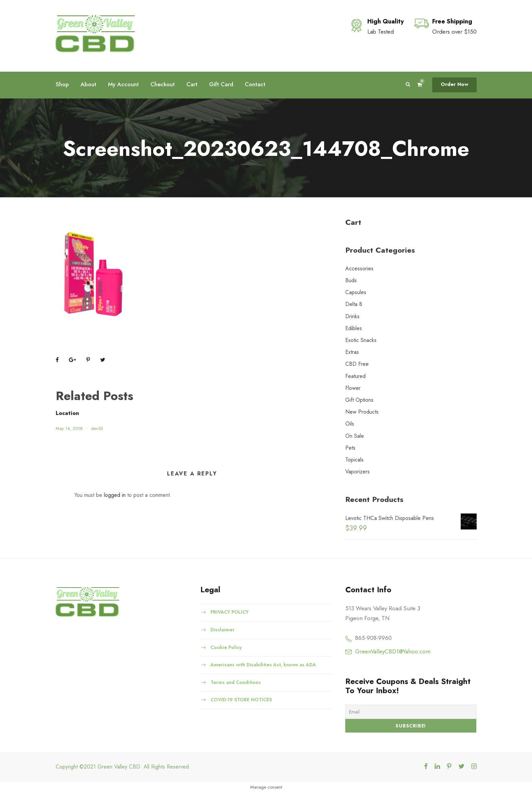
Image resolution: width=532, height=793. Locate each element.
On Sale (355, 436)
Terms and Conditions (236, 682)
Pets (350, 448)
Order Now (454, 84)
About (88, 84)
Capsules (356, 292)
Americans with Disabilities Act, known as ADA (263, 665)
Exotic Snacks (361, 340)
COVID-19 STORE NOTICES (241, 700)
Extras (352, 352)
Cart (192, 84)
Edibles (354, 328)
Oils (350, 424)
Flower (353, 388)
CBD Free (357, 364)
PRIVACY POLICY (230, 612)
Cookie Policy (226, 647)
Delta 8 (354, 304)
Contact (255, 84)
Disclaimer (223, 630)
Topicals (354, 460)
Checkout (163, 84)
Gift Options (359, 400)
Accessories (359, 268)
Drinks (352, 316)
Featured (355, 376)
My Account (123, 84)
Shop (62, 84)
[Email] (411, 712)
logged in (115, 495)
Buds (351, 280)
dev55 (97, 428)
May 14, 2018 (69, 428)
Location (67, 413)
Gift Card (221, 84)
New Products (362, 412)
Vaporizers (357, 472)
